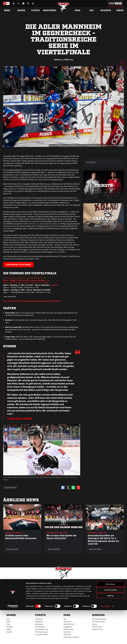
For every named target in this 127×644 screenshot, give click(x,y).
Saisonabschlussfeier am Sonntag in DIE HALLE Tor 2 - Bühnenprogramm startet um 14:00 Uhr (103, 540)
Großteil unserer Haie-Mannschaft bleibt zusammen (21, 537)
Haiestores (50, 10)
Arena (120, 10)
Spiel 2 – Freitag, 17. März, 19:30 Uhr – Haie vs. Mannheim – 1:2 (28, 280)
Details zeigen (106, 640)
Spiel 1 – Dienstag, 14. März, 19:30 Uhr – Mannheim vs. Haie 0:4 (26, 278)
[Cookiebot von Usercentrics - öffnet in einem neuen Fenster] (13, 640)
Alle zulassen (110, 618)
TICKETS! (55, 285)
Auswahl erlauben (110, 624)
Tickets (35, 10)
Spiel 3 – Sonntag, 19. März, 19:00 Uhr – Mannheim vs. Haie (28, 283)
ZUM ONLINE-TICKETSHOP (20, 265)
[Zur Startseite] (64, 8)
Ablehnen (110, 629)
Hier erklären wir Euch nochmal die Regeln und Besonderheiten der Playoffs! (33, 301)
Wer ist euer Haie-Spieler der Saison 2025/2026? (62, 537)
